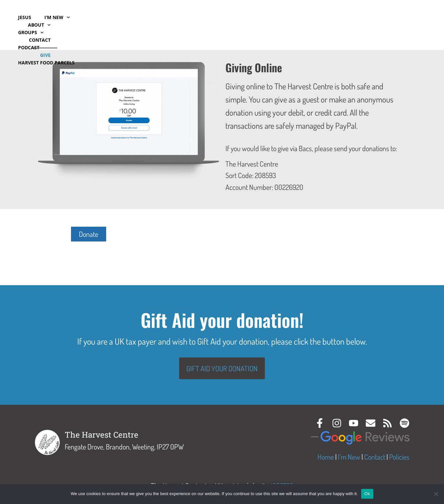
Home (326, 457)
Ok (367, 494)
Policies (399, 457)
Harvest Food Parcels (46, 32)
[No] (436, 494)
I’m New (57, 17)
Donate (89, 234)
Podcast (133, 17)
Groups (96, 17)
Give (421, 25)
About (356, 25)
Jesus (25, 17)
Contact (391, 25)
